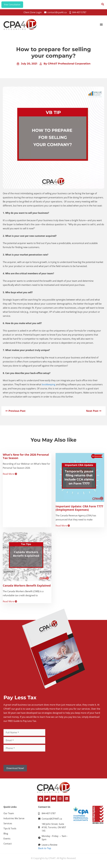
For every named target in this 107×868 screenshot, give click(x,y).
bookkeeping (49, 387)
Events (7, 841)
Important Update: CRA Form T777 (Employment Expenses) (79, 510)
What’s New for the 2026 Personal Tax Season (26, 458)
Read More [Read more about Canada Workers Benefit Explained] (10, 603)
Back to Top (45, 850)
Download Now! (15, 770)
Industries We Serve (14, 820)
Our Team (9, 815)
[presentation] (25, 760)
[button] (101, 26)
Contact (8, 846)
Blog (6, 836)
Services (8, 826)
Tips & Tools (10, 831)
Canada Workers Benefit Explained (27, 588)
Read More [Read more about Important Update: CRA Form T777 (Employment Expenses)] (63, 528)
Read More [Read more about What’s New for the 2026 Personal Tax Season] (10, 476)
